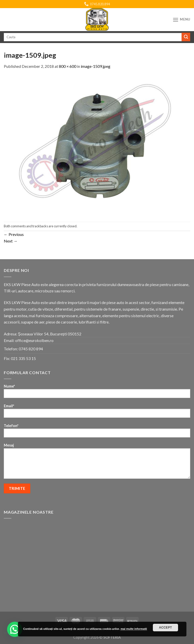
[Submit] (186, 37)
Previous (14, 234)
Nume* (97, 393)
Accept (165, 628)
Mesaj (97, 462)
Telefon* (97, 432)
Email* (97, 412)
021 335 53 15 (23, 358)
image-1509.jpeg (96, 66)
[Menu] (181, 20)
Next (11, 241)
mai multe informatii (134, 629)
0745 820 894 (31, 349)
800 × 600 (68, 66)
